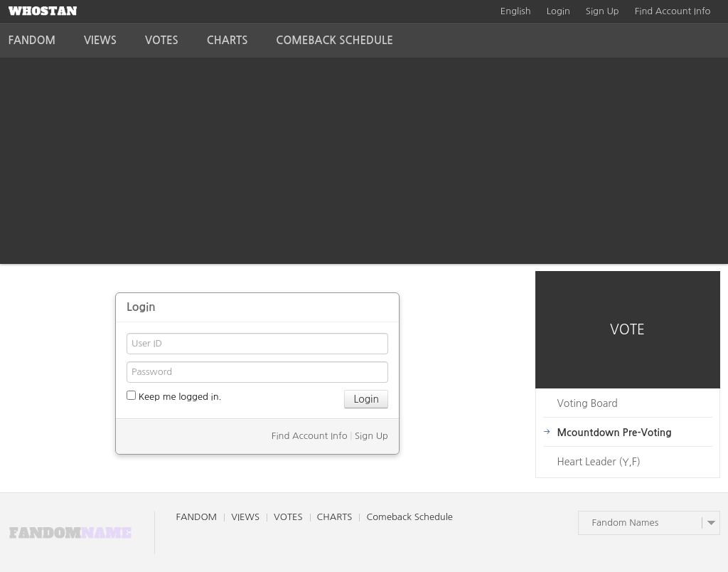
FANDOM (32, 40)
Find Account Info (673, 11)
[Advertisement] (364, 164)
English (516, 11)
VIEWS (100, 40)
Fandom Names (626, 523)
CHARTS (227, 40)
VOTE (627, 330)
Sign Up (603, 11)
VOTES (162, 40)
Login (558, 11)
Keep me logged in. (174, 396)
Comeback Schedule (334, 40)
